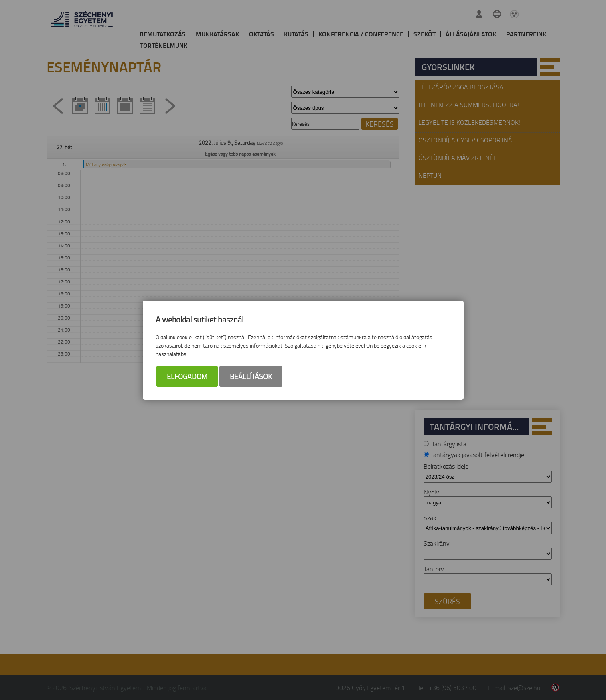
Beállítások (251, 376)
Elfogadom (187, 376)
